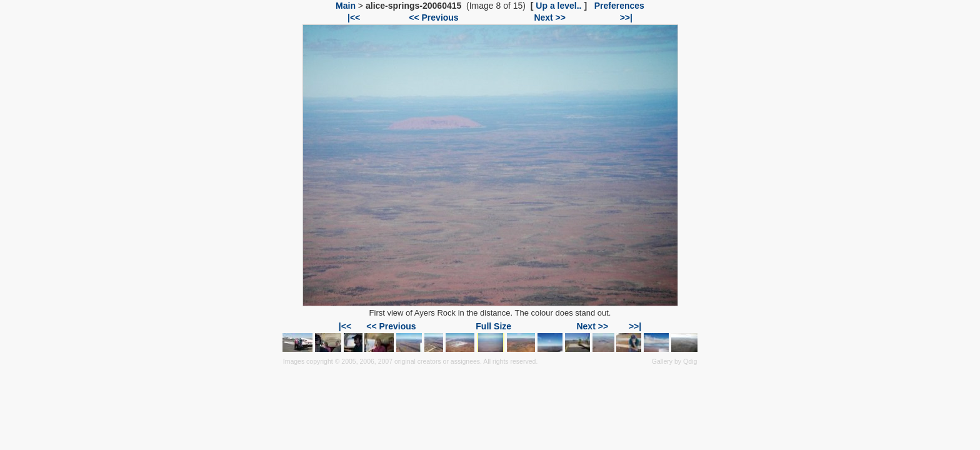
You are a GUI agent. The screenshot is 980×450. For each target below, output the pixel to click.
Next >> (550, 17)
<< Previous (433, 17)
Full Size (493, 326)
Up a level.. (558, 6)
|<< (354, 17)
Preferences (619, 6)
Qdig (690, 361)
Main (346, 6)
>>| (626, 17)
